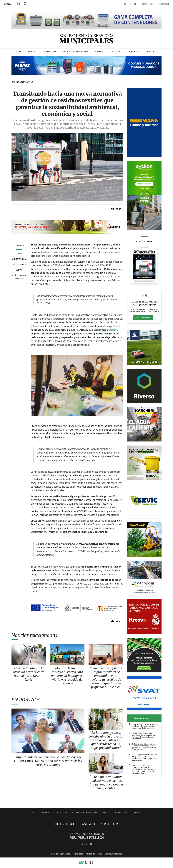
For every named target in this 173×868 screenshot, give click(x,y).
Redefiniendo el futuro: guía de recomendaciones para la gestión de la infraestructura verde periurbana (144, 747)
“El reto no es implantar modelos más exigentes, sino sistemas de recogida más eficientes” (144, 736)
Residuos (19, 278)
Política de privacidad (61, 854)
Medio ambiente (19, 275)
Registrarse (164, 4)
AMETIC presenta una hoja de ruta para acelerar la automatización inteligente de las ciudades (144, 757)
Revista (45, 812)
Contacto (137, 812)
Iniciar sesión (147, 4)
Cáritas (112, 330)
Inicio (34, 812)
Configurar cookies (113, 854)
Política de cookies (94, 854)
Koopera (68, 334)
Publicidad (121, 812)
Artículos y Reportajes (84, 812)
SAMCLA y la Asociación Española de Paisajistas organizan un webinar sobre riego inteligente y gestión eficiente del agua (144, 769)
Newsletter (109, 824)
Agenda (106, 812)
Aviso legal (78, 854)
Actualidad (61, 812)
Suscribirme (143, 317)
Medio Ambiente (19, 264)
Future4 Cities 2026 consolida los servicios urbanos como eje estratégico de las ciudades (145, 726)
